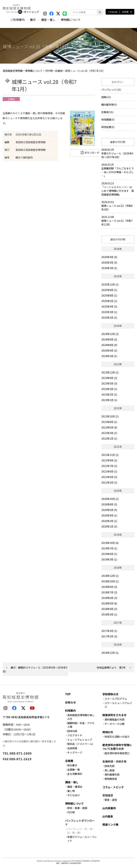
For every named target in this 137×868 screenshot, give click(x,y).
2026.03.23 (118, 189)
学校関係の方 (110, 694)
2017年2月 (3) (109, 636)
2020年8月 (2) (109, 504)
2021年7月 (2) (109, 466)
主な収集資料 (75, 774)
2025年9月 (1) (109, 290)
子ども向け (73, 795)
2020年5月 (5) (109, 510)
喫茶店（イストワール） (81, 744)
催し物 (71, 791)
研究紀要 (106, 127)
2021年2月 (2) (109, 482)
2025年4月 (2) (109, 306)
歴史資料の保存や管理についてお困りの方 (117, 747)
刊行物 (71, 812)
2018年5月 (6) (109, 603)
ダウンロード (92, 153)
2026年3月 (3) (109, 263)
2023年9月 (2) (109, 378)
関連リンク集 (110, 824)
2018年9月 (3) (109, 587)
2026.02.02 (118, 206)
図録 (104, 97)
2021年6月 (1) (109, 471)
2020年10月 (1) (110, 499)
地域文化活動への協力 (117, 737)
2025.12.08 (118, 221)
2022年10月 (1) (110, 416)
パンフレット (109, 90)
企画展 (69, 761)
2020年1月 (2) (109, 526)
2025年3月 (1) (109, 312)
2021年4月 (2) (109, 477)
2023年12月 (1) (110, 372)
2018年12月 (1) (110, 576)
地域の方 (108, 732)
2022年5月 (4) (109, 427)
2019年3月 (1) (109, 559)
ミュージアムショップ (80, 740)
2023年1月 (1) (109, 400)
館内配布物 (108, 105)
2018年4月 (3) (109, 609)
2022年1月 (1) (109, 438)
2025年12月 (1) (110, 284)
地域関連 (106, 119)
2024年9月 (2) (109, 339)
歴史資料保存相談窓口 (117, 753)
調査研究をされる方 (114, 715)
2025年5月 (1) (109, 301)
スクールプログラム (116, 699)
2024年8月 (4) (109, 345)
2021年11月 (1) (110, 455)
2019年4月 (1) (109, 554)
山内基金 (108, 816)
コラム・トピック (113, 787)
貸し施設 (110, 770)
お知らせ (70, 702)
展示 (33, 20)
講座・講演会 (75, 787)
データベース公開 (114, 724)
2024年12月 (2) (110, 334)
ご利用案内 (17, 20)
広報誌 (105, 112)
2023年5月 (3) (109, 383)
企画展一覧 (73, 770)
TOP (68, 694)
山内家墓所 (109, 808)
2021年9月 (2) (109, 460)
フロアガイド (75, 735)
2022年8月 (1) (109, 422)
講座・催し (48, 20)
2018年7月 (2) (109, 592)
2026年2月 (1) (109, 268)
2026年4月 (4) (109, 257)
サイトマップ (28, 12)
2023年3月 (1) (109, 389)
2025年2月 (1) (109, 318)
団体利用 (72, 731)
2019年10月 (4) (110, 543)
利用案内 (70, 710)
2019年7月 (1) (109, 548)
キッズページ (75, 752)
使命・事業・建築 (77, 808)
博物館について (71, 20)
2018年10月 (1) (110, 581)
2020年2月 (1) (109, 521)
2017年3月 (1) (109, 631)
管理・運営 (111, 800)
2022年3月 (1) (109, 433)
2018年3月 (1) (109, 614)
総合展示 (72, 765)
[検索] (100, 12)
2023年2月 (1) (109, 394)
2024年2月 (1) (109, 356)
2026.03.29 (118, 153)
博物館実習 (111, 779)
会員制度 (72, 748)
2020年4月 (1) (109, 515)
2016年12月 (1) (110, 653)
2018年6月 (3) (109, 598)
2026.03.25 (118, 170)
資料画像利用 (112, 775)
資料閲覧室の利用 (115, 719)
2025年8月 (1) (109, 295)
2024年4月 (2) (109, 350)
